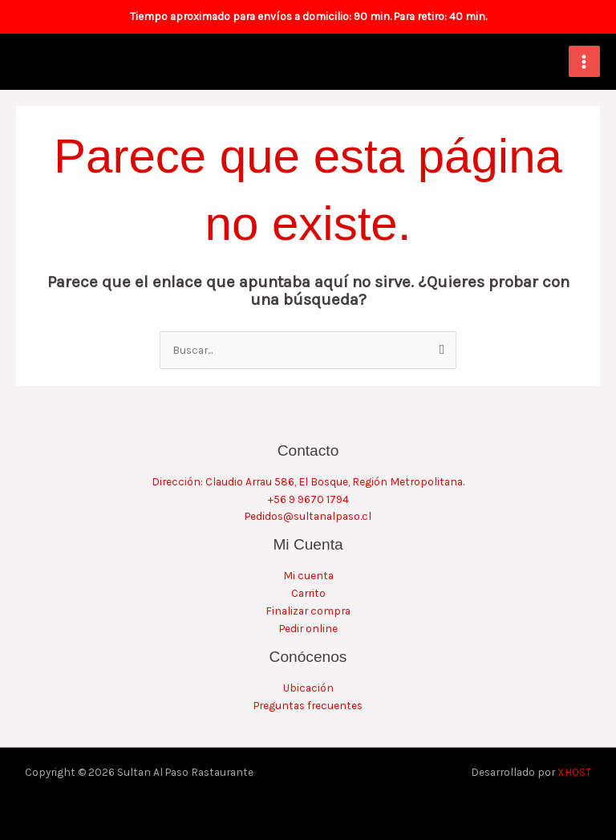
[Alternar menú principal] (584, 61)
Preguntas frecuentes (308, 705)
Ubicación (308, 688)
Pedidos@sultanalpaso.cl (308, 516)
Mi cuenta (308, 575)
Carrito (308, 593)
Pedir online (308, 628)
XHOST (574, 772)
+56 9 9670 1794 (308, 499)
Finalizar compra (308, 611)
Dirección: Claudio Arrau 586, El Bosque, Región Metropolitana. (308, 481)
